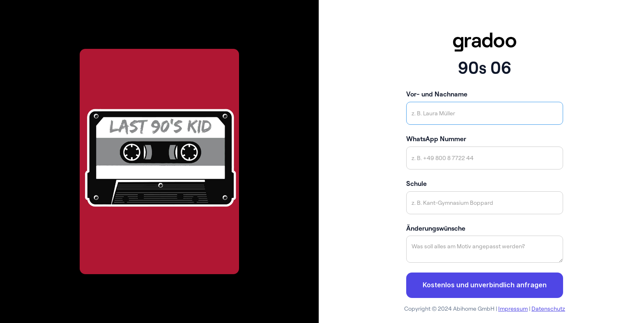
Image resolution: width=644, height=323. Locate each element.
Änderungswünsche (436, 228)
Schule (416, 183)
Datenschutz (548, 309)
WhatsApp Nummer (436, 139)
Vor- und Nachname (437, 94)
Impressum (513, 309)
